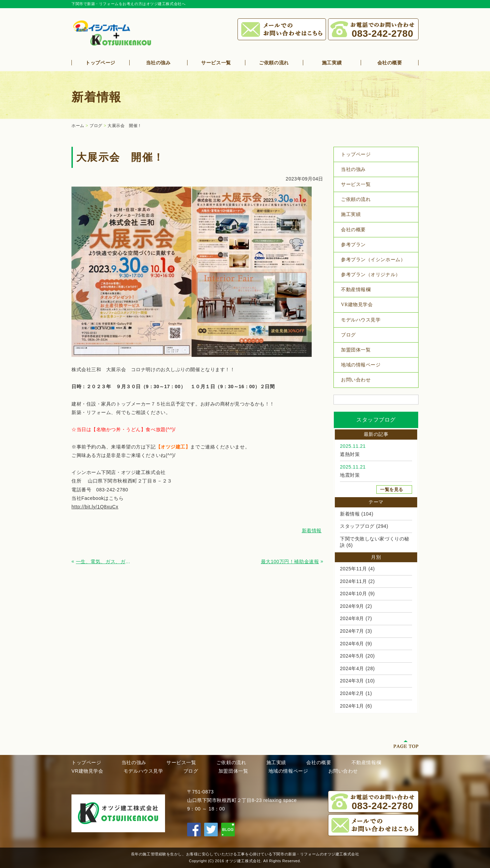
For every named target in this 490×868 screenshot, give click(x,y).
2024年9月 (352, 606)
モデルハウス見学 (361, 320)
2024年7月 (352, 631)
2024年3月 (352, 681)
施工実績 (332, 63)
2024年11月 (353, 581)
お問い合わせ (356, 380)
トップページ (100, 63)
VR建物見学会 (357, 305)
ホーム (78, 126)
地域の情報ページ (361, 365)
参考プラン (353, 245)
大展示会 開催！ (125, 126)
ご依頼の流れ (274, 63)
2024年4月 (352, 668)
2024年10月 (353, 594)
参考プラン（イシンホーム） (373, 260)
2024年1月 (352, 706)
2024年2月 (352, 693)
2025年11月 (353, 569)
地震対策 (350, 475)
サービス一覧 (216, 63)
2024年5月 (352, 656)
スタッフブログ (357, 526)
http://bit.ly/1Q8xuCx (95, 507)
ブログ (96, 126)
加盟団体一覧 (356, 350)
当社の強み (158, 63)
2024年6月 (352, 644)
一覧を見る (392, 490)
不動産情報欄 (356, 290)
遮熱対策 (350, 454)
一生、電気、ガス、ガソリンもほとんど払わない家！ (105, 562)
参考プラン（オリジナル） (371, 275)
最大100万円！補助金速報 (290, 562)
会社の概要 (390, 63)
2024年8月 (352, 618)
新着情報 (350, 514)
